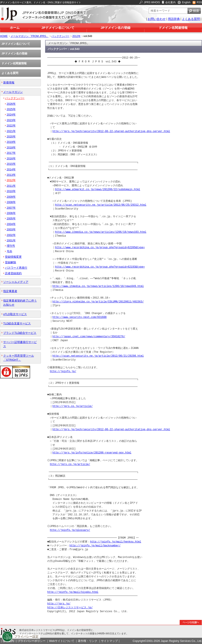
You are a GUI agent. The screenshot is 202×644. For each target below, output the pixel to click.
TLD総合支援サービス (17, 323)
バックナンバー (60, 36)
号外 (9, 251)
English (186, 2)
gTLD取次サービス (15, 314)
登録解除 (11, 262)
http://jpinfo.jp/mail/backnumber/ (95, 546)
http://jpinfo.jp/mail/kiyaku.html (73, 592)
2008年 (11, 202)
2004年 (11, 224)
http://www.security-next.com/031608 (80, 317)
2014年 (11, 169)
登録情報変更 (13, 257)
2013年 (11, 175)
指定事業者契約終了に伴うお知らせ (20, 303)
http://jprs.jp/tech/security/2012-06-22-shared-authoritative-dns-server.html (111, 131)
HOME (4, 36)
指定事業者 (10, 291)
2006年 (11, 213)
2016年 (11, 158)
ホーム (15, 28)
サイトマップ (109, 641)
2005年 (11, 218)
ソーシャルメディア (16, 282)
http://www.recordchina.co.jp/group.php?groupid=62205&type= (100, 247)
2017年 (11, 153)
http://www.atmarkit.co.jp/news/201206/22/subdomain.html (98, 189)
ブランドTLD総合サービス (20, 333)
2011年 (11, 186)
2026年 (11, 104)
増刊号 (11, 246)
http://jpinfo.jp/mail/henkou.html (116, 542)
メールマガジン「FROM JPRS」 (30, 36)
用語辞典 (174, 19)
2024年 (11, 115)
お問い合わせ (157, 19)
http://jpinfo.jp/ (63, 371)
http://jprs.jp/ (59, 604)
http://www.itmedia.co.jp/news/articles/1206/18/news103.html (101, 232)
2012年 (76, 36)
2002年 (11, 235)
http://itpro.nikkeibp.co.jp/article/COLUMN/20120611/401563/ (98, 302)
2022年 (11, 126)
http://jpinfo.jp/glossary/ (70, 530)
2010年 (11, 191)
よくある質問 (191, 19)
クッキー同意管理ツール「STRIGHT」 (19, 358)
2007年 (11, 208)
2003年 (11, 229)
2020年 (11, 136)
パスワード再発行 (16, 268)
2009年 (11, 197)
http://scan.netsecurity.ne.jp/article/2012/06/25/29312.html (101, 205)
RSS (199, 2)
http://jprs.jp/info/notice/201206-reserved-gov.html (92, 453)
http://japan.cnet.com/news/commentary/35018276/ (89, 337)
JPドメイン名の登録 (115, 28)
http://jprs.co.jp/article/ (73, 406)
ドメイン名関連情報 (173, 28)
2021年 (11, 131)
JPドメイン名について (58, 28)
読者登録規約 (13, 273)
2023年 (11, 120)
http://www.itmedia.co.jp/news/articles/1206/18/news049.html (98, 286)
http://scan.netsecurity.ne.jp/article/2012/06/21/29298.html (98, 356)
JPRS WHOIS (152, 2)
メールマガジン (13, 92)
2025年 (11, 109)
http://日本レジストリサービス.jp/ (70, 608)
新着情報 (9, 82)
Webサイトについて (62, 641)
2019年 (11, 142)
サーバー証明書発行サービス (20, 344)
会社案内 (170, 2)
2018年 (11, 147)
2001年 (11, 240)
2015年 (11, 164)
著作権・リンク (88, 641)
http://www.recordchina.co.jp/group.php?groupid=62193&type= (100, 267)
